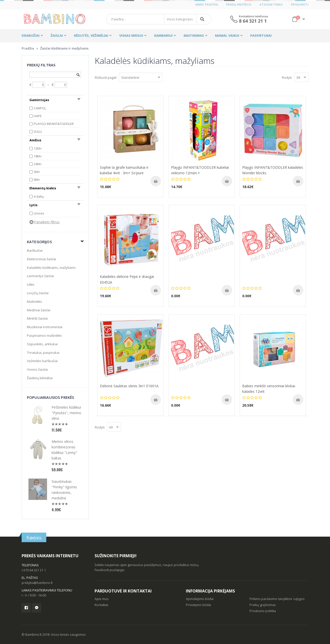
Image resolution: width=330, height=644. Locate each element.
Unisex (39, 213)
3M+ (37, 172)
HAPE (38, 116)
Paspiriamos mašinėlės (44, 335)
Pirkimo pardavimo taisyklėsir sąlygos (277, 599)
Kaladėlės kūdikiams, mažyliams (51, 268)
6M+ (37, 180)
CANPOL (40, 108)
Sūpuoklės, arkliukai (42, 344)
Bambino (34, 538)
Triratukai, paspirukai (43, 353)
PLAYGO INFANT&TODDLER (54, 124)
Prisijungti (300, 4)
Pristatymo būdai (198, 605)
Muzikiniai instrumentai (45, 327)
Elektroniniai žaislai (42, 259)
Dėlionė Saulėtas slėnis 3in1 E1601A (129, 386)
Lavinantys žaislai (40, 276)
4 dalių (39, 196)
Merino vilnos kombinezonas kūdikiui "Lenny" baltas (64, 450)
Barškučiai (35, 250)
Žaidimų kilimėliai (40, 378)
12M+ (38, 148)
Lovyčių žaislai (38, 293)
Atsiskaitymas (271, 4)
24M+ (38, 164)
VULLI (38, 132)
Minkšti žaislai (37, 318)
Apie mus (102, 599)
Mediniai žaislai (39, 310)
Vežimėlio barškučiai (42, 361)
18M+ (38, 156)
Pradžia (28, 48)
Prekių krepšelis (239, 4)
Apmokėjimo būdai (200, 599)
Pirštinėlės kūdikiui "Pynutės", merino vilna (66, 413)
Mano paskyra (207, 4)
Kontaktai (101, 605)
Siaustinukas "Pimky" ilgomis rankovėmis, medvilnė (64, 490)
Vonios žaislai (37, 369)
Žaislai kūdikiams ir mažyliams (64, 48)
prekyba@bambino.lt (37, 583)
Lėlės (31, 284)
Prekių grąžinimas (263, 605)
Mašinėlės (34, 302)
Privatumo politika (263, 611)
